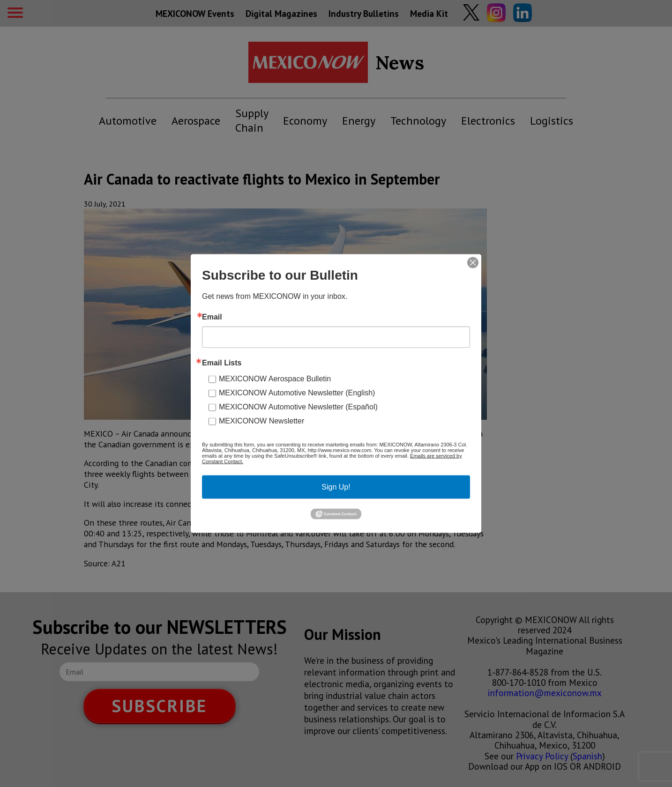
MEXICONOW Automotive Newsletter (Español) (298, 407)
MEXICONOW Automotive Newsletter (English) (297, 393)
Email (212, 317)
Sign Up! (336, 487)
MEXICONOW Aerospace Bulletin (275, 379)
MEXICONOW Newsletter (261, 421)
